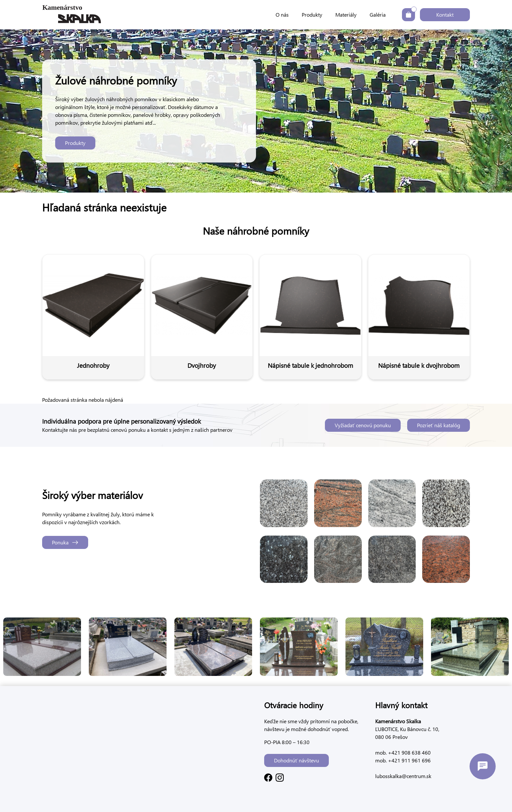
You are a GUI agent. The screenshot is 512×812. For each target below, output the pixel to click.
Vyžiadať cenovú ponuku (363, 425)
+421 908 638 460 (409, 752)
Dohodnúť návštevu (296, 760)
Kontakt (445, 15)
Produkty (312, 15)
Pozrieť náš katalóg (439, 425)
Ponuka (65, 542)
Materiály (346, 15)
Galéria (378, 15)
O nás (282, 15)
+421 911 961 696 (409, 760)
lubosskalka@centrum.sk (403, 776)
